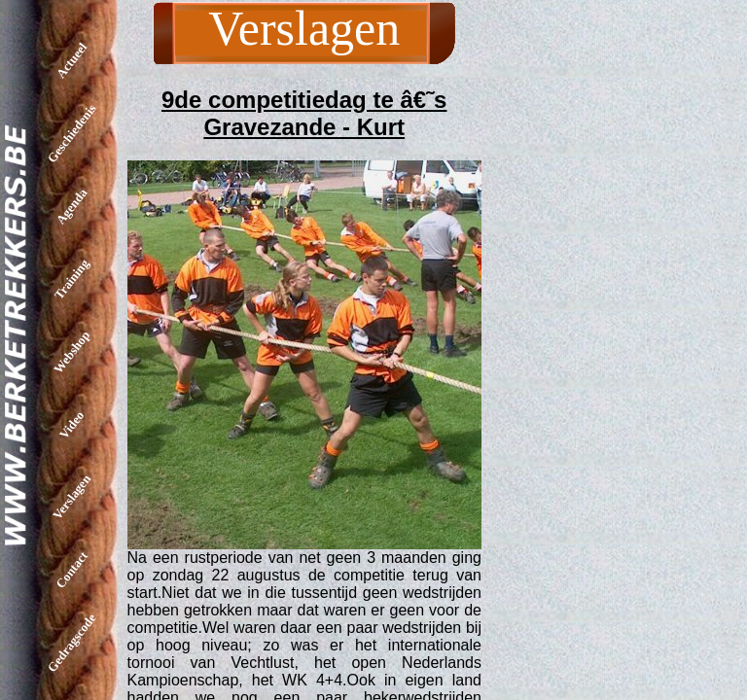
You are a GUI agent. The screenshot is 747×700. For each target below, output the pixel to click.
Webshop (71, 352)
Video (71, 424)
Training (71, 279)
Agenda (72, 207)
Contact (71, 570)
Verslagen (71, 497)
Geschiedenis (72, 133)
